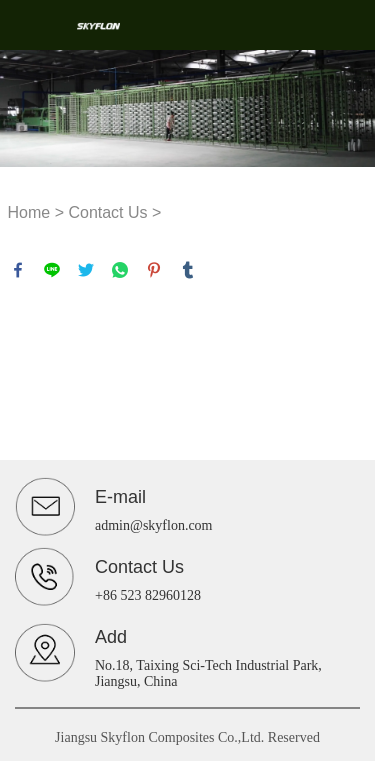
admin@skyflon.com (154, 525)
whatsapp (120, 270)
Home (29, 212)
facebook (18, 270)
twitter (86, 270)
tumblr (188, 270)
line (52, 270)
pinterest (154, 270)
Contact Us (107, 212)
